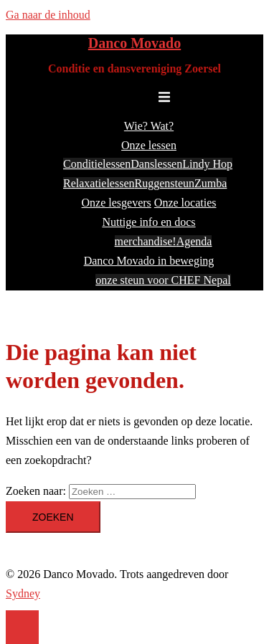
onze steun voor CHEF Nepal (163, 280)
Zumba (211, 183)
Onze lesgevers (117, 203)
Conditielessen (97, 164)
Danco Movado (134, 43)
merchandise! (146, 241)
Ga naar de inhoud (48, 15)
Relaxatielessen (99, 183)
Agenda (194, 241)
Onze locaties (185, 203)
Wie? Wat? (149, 126)
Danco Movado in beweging (149, 261)
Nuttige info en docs (148, 222)
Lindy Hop (207, 164)
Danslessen (156, 164)
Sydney (23, 593)
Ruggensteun (165, 183)
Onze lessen (149, 145)
